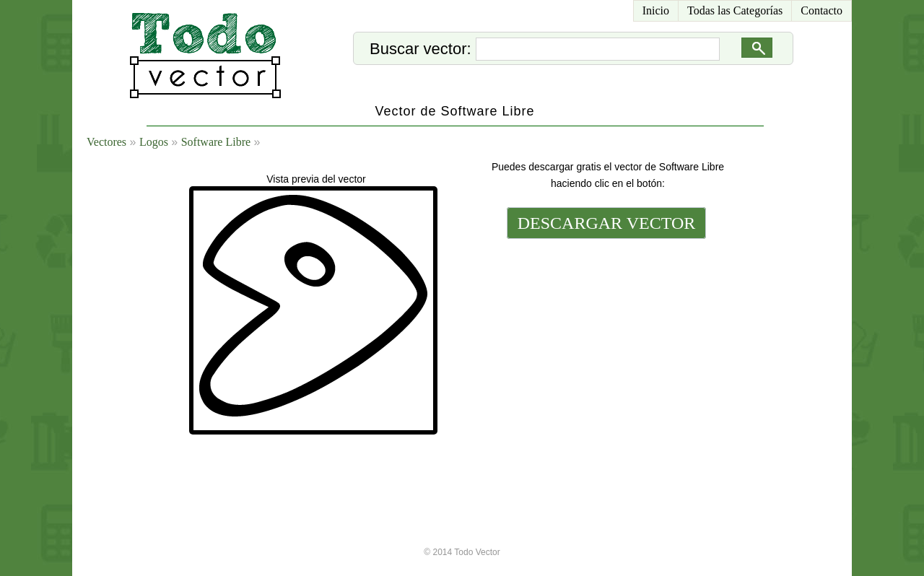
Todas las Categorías (735, 10)
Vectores (106, 142)
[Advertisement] (605, 341)
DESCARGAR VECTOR (607, 223)
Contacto (821, 10)
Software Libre (216, 142)
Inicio (656, 10)
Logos (154, 142)
